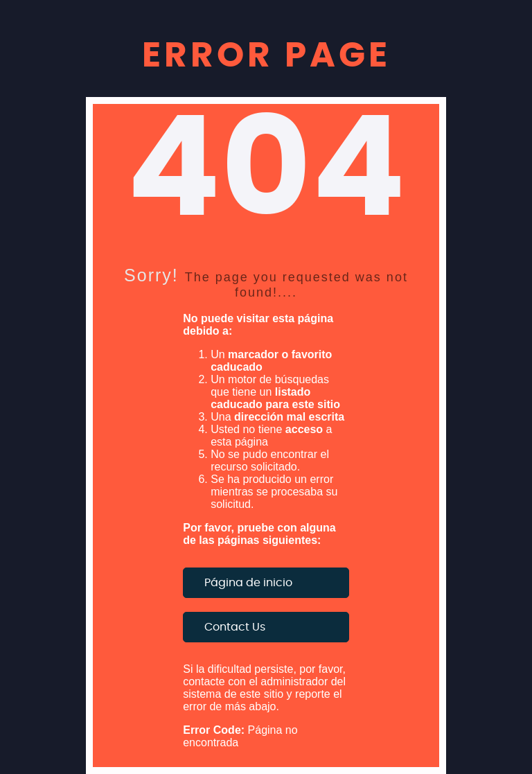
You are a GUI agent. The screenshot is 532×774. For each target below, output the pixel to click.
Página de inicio (248, 583)
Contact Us (235, 627)
